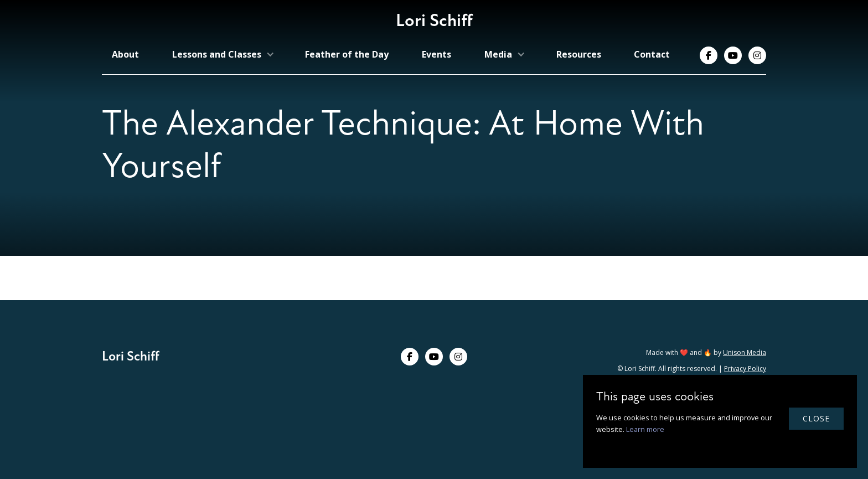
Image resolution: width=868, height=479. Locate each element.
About (125, 54)
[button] (222, 55)
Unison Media (745, 352)
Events (436, 54)
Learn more (645, 429)
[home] (434, 24)
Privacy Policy (745, 369)
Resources (579, 54)
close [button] (816, 418)
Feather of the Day (347, 54)
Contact (652, 54)
